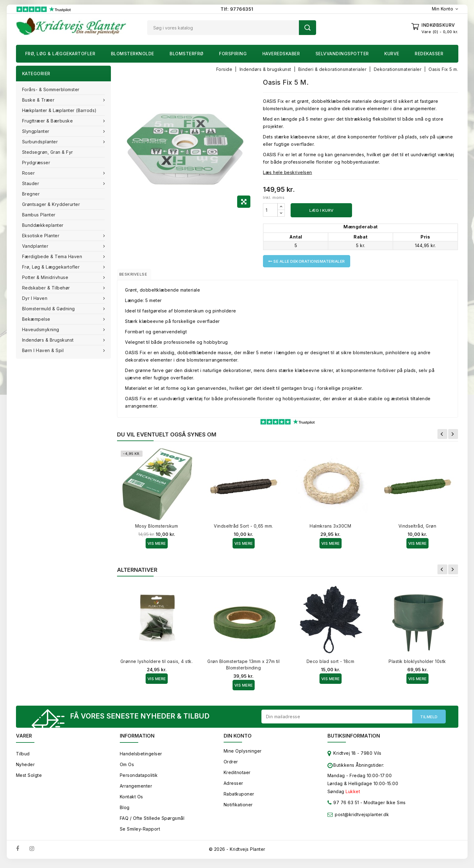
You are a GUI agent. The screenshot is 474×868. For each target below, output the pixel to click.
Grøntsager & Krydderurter (51, 204)
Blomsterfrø (187, 54)
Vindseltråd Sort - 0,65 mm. (243, 529)
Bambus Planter (39, 215)
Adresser (233, 788)
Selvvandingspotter (342, 54)
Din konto (238, 740)
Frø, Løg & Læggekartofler (60, 54)
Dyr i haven (35, 298)
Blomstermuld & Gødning (49, 309)
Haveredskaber (281, 54)
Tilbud (23, 758)
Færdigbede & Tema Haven (53, 256)
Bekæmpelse (37, 319)
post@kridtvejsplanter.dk (362, 819)
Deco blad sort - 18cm (331, 664)
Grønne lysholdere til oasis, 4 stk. (157, 664)
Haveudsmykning (41, 329)
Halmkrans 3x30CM (330, 529)
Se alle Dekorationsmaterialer (307, 261)
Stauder (31, 183)
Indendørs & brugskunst (49, 340)
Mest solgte (29, 780)
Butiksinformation (354, 740)
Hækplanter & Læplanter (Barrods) (59, 110)
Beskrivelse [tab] (139, 276)
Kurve (392, 54)
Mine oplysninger (243, 756)
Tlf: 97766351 (237, 9)
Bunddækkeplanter (43, 225)
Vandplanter (36, 246)
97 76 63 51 (343, 808)
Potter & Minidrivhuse (46, 277)
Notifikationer (238, 809)
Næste (453, 437)
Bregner (31, 194)
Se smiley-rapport (140, 833)
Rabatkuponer (239, 798)
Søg (308, 28)
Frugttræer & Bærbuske (48, 121)
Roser (29, 173)
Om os (127, 769)
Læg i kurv (321, 210)
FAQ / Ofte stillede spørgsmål (152, 823)
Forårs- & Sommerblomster (51, 89)
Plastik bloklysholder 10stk (417, 664)
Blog (125, 812)
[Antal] (270, 210)
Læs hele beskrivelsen (288, 172)
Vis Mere (157, 546)
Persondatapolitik (139, 780)
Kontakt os (131, 801)
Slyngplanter (37, 131)
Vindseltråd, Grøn (417, 529)
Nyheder (25, 769)
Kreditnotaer (237, 777)
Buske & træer (39, 100)
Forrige (442, 437)
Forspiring (233, 54)
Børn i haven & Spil (44, 350)
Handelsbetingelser (141, 758)
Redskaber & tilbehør (47, 288)
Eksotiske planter (41, 236)
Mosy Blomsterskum (157, 529)
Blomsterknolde (133, 54)
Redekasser (429, 54)
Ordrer (231, 766)
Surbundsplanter (41, 142)
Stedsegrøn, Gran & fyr (48, 152)
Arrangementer (136, 790)
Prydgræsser (36, 163)
